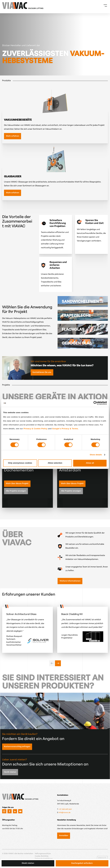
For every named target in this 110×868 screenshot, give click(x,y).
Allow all (90, 463)
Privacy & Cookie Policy (35, 429)
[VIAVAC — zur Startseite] (6, 6)
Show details (96, 455)
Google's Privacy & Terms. (65, 429)
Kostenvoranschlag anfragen (17, 747)
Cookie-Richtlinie (42, 856)
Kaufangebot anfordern (82, 863)
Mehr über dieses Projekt (17, 484)
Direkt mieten (28, 863)
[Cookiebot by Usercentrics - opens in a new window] (94, 403)
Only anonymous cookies (20, 463)
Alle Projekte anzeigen (16, 491)
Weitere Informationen (70, 581)
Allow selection (55, 463)
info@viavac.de (64, 813)
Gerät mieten (10, 772)
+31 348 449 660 (65, 809)
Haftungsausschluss (43, 854)
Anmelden (64, 836)
